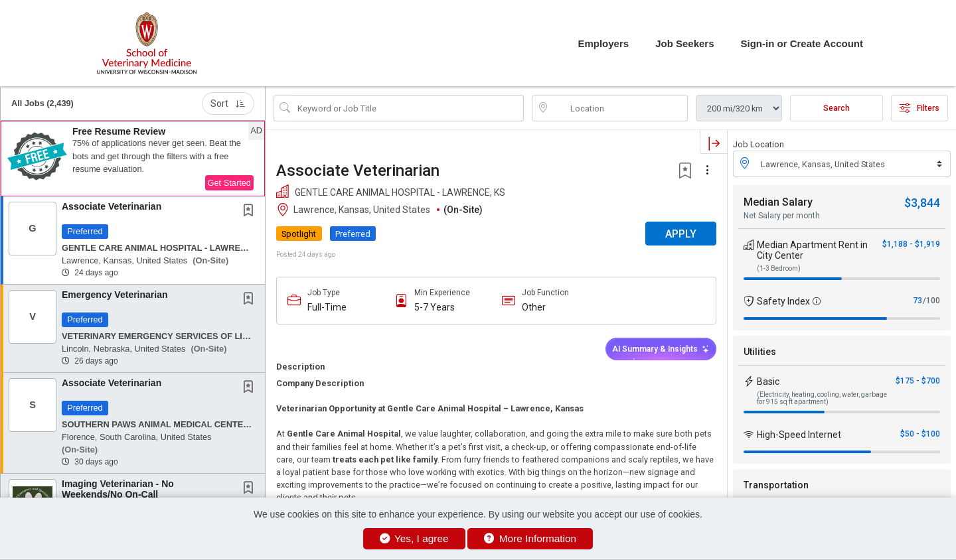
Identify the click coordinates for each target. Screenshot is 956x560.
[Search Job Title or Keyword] (408, 108)
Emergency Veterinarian (115, 295)
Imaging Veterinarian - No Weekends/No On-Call (118, 489)
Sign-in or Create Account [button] (802, 43)
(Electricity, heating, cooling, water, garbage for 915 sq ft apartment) (822, 398)
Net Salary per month (782, 216)
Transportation (776, 485)
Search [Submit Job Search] (836, 108)
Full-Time (327, 307)
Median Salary (778, 202)
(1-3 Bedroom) (779, 268)
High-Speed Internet (799, 435)
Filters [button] (919, 108)
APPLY (681, 234)
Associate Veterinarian (112, 206)
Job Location (758, 144)
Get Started (229, 183)
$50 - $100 (920, 434)
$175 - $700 (918, 381)
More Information (530, 538)
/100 (931, 301)
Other (534, 307)
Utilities (760, 352)
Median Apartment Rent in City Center (812, 250)
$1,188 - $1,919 (911, 244)
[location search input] (619, 108)
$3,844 (922, 203)
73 (917, 301)
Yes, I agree (414, 538)
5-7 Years (435, 307)
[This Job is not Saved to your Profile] (251, 212)
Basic (768, 382)
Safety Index (783, 301)
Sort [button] (228, 104)
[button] (133, 159)
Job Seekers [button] (684, 43)
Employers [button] (603, 43)
